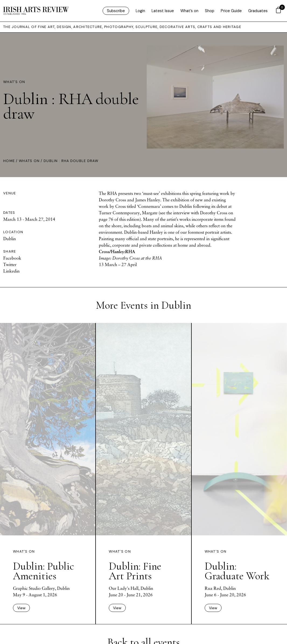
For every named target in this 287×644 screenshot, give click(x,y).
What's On (14, 82)
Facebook (12, 258)
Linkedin (11, 271)
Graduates (258, 11)
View (21, 608)
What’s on (189, 11)
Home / (11, 161)
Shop (210, 11)
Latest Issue (163, 11)
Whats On (29, 161)
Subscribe (116, 11)
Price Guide (231, 11)
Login (140, 11)
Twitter (10, 264)
